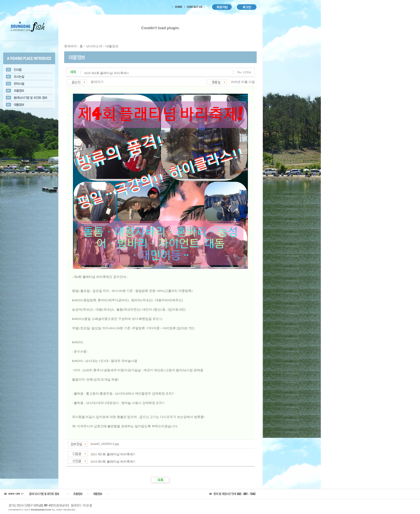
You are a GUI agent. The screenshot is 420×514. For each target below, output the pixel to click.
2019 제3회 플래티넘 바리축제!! (113, 461)
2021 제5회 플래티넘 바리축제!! (113, 454)
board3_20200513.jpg (105, 444)
